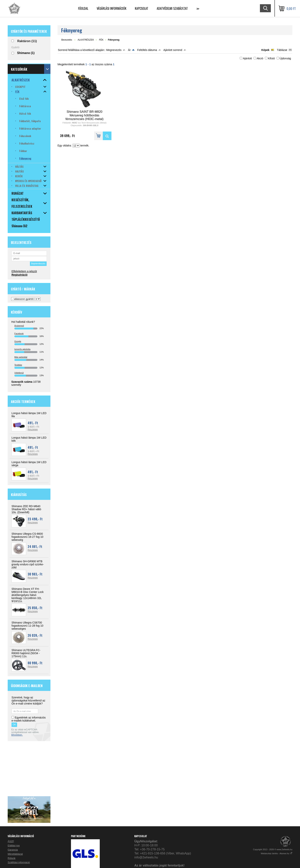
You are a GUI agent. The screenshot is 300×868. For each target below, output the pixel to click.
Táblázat (282, 50)
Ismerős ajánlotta (22, 349)
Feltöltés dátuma (147, 50)
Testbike (18, 365)
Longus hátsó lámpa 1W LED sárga (29, 464)
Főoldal (83, 8)
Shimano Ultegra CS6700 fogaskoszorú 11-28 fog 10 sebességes (27, 626)
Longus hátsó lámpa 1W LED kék (29, 439)
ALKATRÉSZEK (86, 40)
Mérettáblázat (15, 854)
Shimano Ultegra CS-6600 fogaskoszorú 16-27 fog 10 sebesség (27, 537)
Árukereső (19, 326)
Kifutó (271, 58)
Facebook (19, 333)
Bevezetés (67, 40)
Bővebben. (17, 735)
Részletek (33, 430)
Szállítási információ (19, 862)
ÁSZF (11, 841)
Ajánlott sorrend (173, 50)
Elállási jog (14, 846)
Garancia (13, 850)
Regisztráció (19, 275)
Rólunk (12, 858)
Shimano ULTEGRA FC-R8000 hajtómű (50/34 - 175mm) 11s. (26, 653)
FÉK (101, 40)
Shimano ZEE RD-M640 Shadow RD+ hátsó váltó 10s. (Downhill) (26, 509)
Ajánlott (247, 58)
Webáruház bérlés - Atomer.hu (277, 853)
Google (18, 341)
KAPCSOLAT (142, 8)
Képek (265, 50)
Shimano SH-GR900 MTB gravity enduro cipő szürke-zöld (28, 564)
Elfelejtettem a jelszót (24, 271)
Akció (260, 58)
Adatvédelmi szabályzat (172, 8)
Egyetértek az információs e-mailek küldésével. (29, 719)
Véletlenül (19, 373)
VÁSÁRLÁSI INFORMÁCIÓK (112, 8)
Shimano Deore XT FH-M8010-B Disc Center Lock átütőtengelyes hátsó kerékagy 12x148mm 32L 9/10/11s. (28, 595)
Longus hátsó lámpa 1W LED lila (29, 415)
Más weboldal (21, 357)
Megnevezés (114, 50)
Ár (129, 50)
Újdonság (285, 58)
